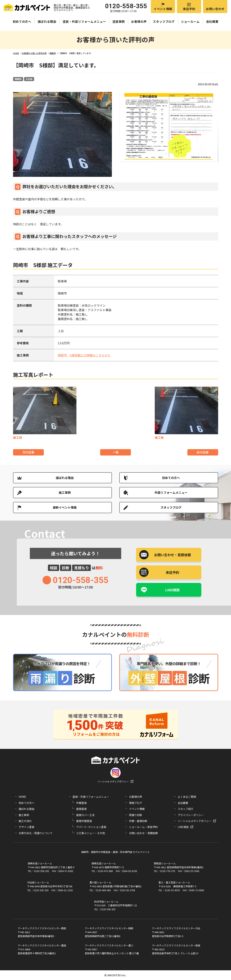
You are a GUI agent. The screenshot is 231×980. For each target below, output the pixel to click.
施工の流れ (25, 821)
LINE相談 (172, 590)
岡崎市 (18, 79)
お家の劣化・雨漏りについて (36, 833)
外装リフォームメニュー (171, 492)
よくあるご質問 (187, 797)
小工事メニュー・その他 (91, 833)
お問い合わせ (215, 9)
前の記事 (203, 452)
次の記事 (28, 452)
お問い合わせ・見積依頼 (143, 833)
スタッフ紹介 (186, 809)
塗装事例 (119, 21)
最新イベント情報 (65, 507)
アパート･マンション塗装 (91, 827)
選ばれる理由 (47, 21)
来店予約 (189, 9)
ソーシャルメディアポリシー (113, 781)
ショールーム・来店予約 (143, 827)
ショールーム (190, 21)
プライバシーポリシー (191, 815)
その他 (29, 79)
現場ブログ (136, 803)
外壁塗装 (81, 803)
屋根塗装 (81, 809)
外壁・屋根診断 (138, 821)
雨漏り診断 (136, 815)
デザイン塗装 (26, 827)
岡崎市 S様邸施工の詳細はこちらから (84, 355)
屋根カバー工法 (85, 815)
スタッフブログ (164, 21)
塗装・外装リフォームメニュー (84, 21)
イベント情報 (163, 9)
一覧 (116, 452)
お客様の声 (139, 21)
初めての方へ (22, 21)
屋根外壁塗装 (84, 821)
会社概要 (212, 21)
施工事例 (65, 492)
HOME (22, 797)
